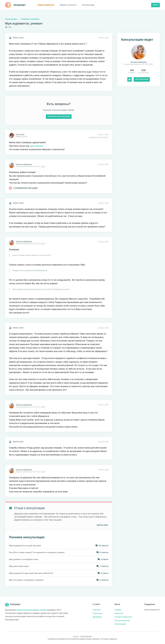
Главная (118, 610)
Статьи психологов (122, 620)
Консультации (11, 19)
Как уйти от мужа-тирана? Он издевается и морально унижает (37, 552)
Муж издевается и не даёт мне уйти (25, 546)
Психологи (119, 613)
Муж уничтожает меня (19, 566)
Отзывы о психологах (123, 617)
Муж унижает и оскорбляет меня (24, 559)
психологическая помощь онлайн (31, 610)
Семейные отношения (30, 19)
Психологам (97, 613)
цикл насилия (36, 146)
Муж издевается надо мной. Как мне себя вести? (31, 573)
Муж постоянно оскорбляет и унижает (26, 580)
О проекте (97, 610)
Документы (97, 617)
